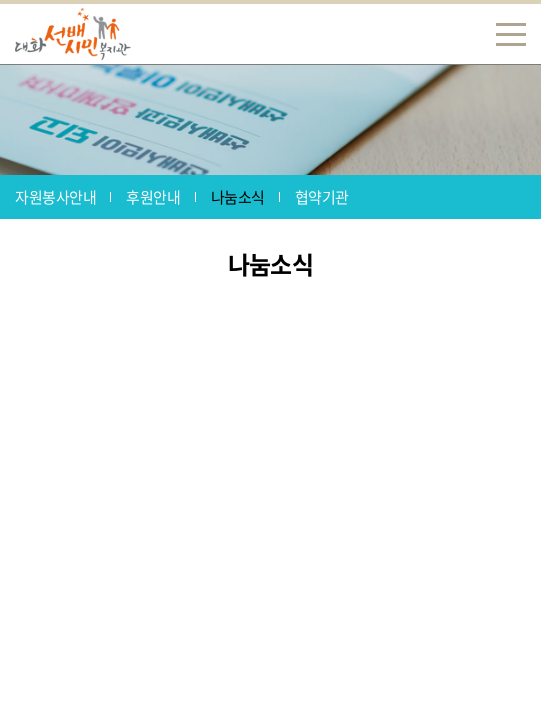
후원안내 (153, 197)
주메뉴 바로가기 (0, 0)
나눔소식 (238, 197)
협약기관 (322, 197)
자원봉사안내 (55, 197)
